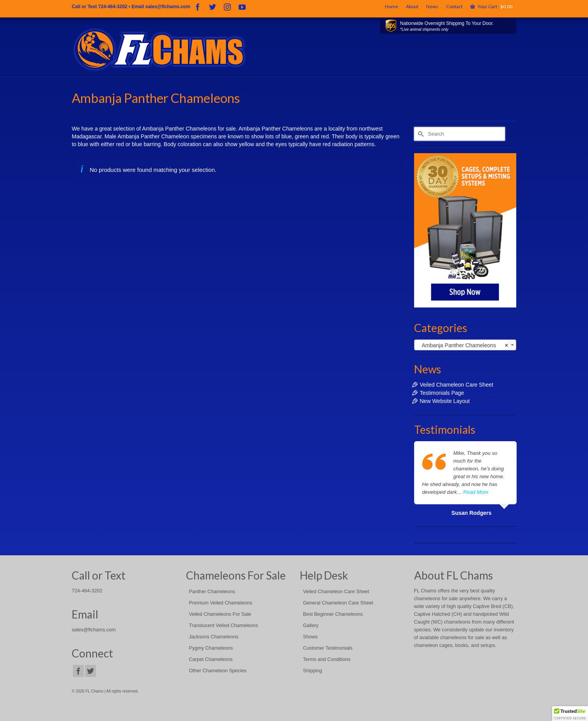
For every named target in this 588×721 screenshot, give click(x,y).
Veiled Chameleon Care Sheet (457, 385)
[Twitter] (213, 7)
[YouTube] (242, 7)
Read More (476, 492)
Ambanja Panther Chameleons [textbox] (463, 345)
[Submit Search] (420, 134)
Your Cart (491, 6)
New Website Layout (445, 401)
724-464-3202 (113, 7)
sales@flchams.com (168, 7)
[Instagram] (227, 7)
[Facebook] (198, 7)
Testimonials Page (442, 393)
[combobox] (465, 345)
